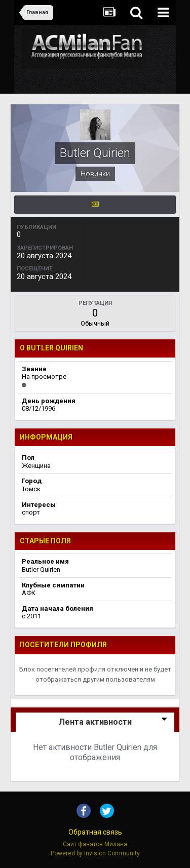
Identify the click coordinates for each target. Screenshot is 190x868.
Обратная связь (95, 832)
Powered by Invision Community (95, 853)
